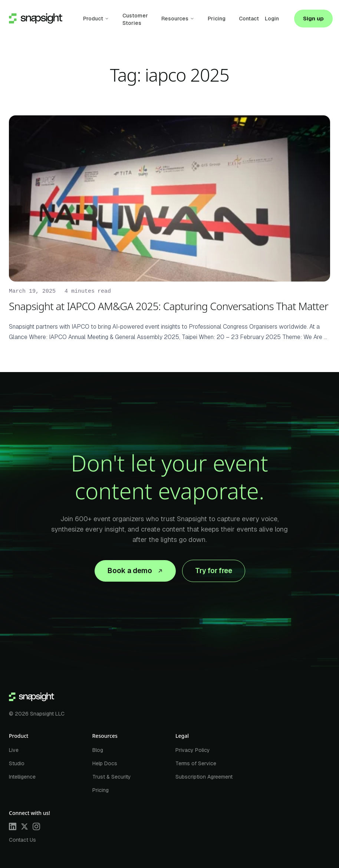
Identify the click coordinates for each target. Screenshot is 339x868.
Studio (17, 763)
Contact (249, 19)
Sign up (313, 18)
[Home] (32, 697)
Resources (175, 19)
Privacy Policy (193, 750)
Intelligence (22, 777)
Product (93, 19)
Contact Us (22, 840)
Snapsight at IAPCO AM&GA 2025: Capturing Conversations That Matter (169, 306)
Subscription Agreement (204, 777)
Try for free (214, 571)
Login (272, 19)
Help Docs (105, 763)
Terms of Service (196, 763)
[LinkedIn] (13, 826)
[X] (24, 826)
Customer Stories (135, 19)
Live (14, 750)
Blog (98, 750)
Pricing (217, 19)
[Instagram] (36, 826)
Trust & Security (112, 777)
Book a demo (135, 571)
